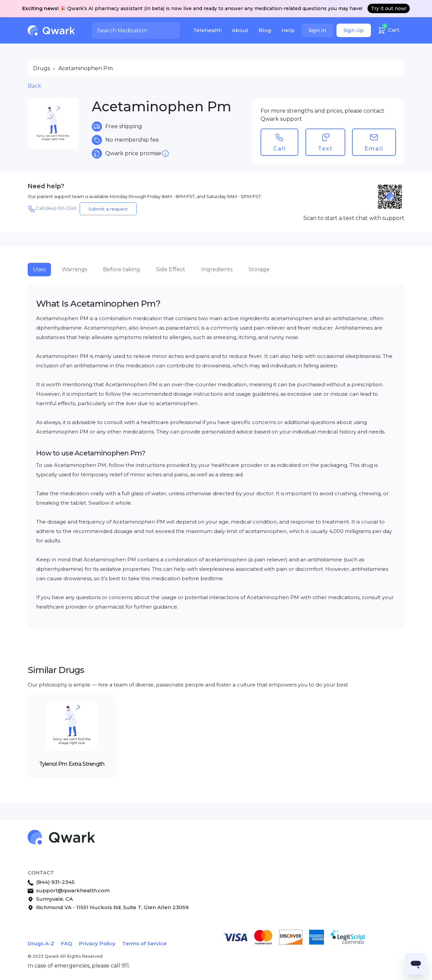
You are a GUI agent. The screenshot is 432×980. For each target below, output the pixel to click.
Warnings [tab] (74, 269)
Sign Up (354, 30)
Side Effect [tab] (171, 269)
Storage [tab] (259, 269)
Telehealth (207, 30)
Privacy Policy (97, 943)
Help (288, 30)
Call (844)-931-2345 (52, 209)
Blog (265, 30)
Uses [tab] (39, 269)
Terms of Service (144, 943)
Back (34, 86)
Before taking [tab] (122, 269)
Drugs (42, 68)
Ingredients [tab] (217, 269)
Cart (388, 29)
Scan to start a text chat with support (354, 218)
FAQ (67, 943)
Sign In (317, 30)
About (240, 30)
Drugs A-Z (41, 943)
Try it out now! (389, 8)
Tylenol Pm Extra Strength (72, 764)
